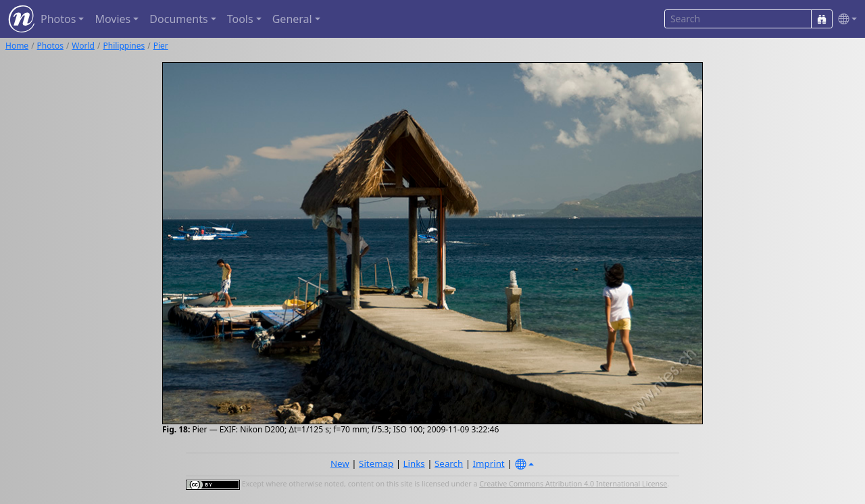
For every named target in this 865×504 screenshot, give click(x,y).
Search (449, 463)
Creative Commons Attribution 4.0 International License (573, 484)
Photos (50, 46)
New (340, 463)
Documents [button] (178, 19)
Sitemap (376, 463)
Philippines (124, 46)
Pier (161, 46)
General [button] (292, 19)
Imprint (489, 463)
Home (17, 46)
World (83, 46)
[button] (845, 19)
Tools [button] (240, 19)
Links (414, 463)
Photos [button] (58, 19)
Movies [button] (113, 19)
